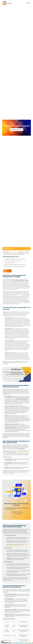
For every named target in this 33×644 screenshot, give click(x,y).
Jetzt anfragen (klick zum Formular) (22, 509)
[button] (29, 249)
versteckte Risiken (18, 295)
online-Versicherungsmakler (13, 252)
